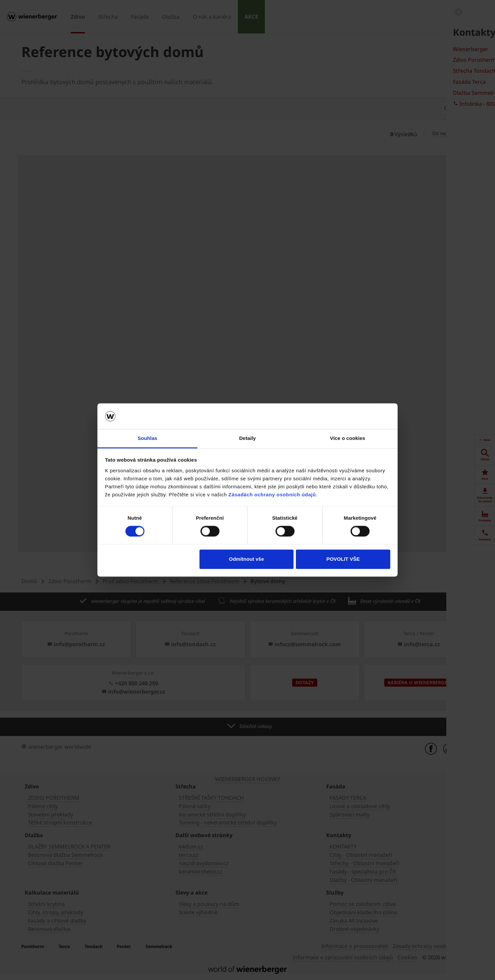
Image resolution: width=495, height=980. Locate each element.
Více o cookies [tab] (348, 438)
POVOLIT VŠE (343, 559)
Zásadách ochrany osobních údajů (272, 495)
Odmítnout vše (246, 559)
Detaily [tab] (247, 438)
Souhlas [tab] (147, 438)
